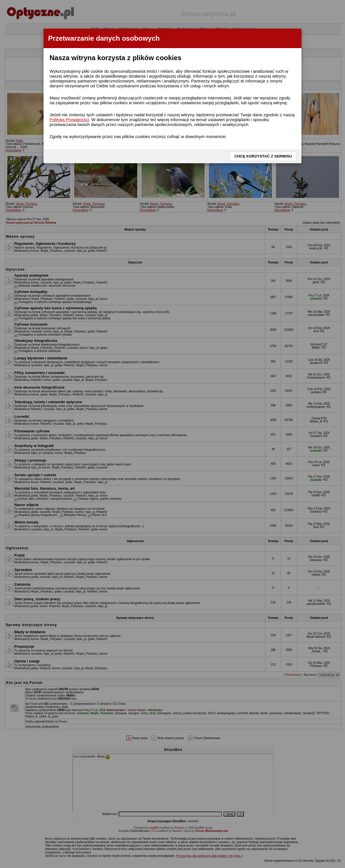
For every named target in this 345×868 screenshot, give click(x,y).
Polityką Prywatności (69, 120)
